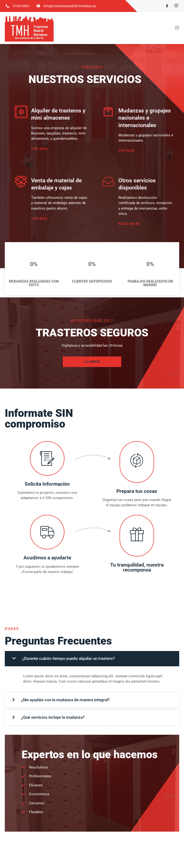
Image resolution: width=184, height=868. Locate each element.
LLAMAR (92, 363)
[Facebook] (165, 6)
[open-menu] (176, 28)
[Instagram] (174, 6)
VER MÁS (39, 150)
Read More (129, 225)
